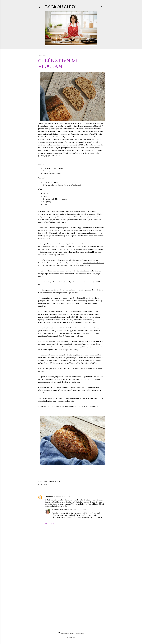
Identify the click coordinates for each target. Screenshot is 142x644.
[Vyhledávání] (102, 6)
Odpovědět (50, 524)
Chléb (45, 484)
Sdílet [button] (40, 481)
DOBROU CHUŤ (61, 7)
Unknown (49, 496)
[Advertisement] (71, 610)
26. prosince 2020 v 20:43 (83, 510)
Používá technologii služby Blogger (71, 633)
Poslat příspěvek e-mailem (52, 481)
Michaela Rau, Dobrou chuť (63, 510)
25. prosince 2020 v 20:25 (62, 497)
